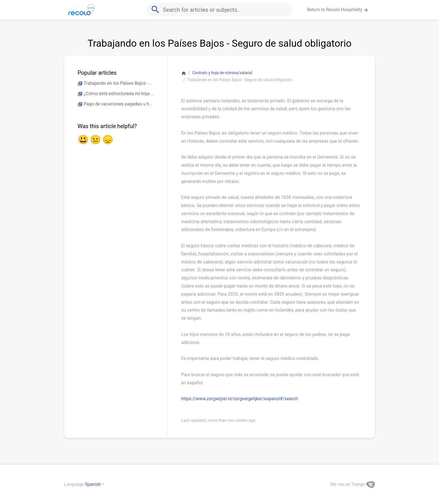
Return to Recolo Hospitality (338, 10)
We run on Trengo (352, 484)
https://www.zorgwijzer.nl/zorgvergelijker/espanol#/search (240, 399)
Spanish (93, 484)
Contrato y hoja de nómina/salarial (222, 73)
